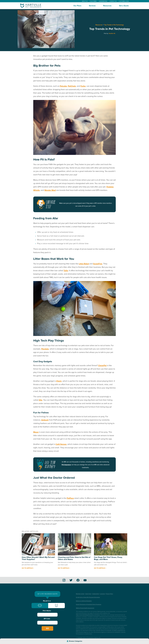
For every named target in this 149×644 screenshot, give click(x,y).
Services (92, 6)
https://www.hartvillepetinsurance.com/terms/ (88, 615)
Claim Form (88, 594)
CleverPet (102, 366)
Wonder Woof (50, 190)
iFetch (59, 381)
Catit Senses (61, 444)
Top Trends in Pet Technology (114, 25)
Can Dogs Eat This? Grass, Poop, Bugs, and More (108, 558)
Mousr (36, 432)
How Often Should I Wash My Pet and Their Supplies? (38, 558)
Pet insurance (66, 465)
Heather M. (112, 33)
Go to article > (28, 568)
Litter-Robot (84, 264)
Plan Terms (93, 1)
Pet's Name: (47, 611)
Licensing (102, 594)
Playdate (45, 349)
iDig (41, 400)
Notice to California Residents (84, 601)
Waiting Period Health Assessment (85, 608)
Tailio (66, 271)
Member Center (80, 594)
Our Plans (77, 6)
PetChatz (72, 86)
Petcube (63, 86)
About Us (85, 1)
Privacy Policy (109, 594)
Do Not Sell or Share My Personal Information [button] (88, 597)
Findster (110, 187)
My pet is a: (47, 601)
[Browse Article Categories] (74, 641)
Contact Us (113, 1)
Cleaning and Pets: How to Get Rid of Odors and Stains (74, 558)
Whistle (36, 190)
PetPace (70, 498)
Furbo (83, 86)
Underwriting (103, 1)
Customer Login (124, 1)
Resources (107, 6)
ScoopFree (98, 264)
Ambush (45, 420)
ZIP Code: (47, 619)
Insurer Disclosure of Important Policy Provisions (89, 604)
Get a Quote (124, 6)
